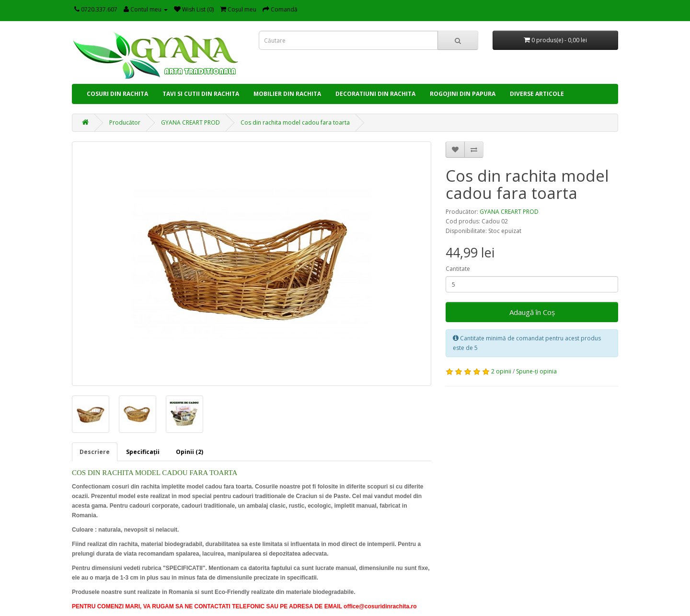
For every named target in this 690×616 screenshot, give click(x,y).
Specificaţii (143, 452)
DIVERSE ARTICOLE (537, 94)
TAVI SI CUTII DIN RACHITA (201, 94)
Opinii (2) (190, 452)
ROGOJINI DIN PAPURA (463, 94)
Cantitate (458, 269)
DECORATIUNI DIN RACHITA (375, 94)
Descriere (95, 452)
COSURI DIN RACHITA (117, 94)
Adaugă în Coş (532, 312)
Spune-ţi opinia (536, 371)
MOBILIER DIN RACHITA (287, 94)
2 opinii (501, 371)
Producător (125, 122)
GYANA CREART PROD (190, 122)
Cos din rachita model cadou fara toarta (295, 122)
